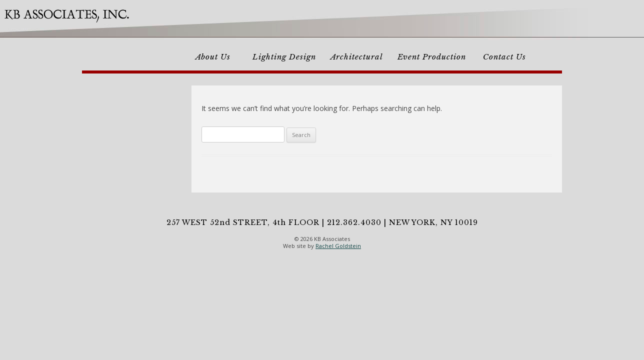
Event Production (432, 57)
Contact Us (504, 57)
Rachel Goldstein (338, 246)
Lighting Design (284, 57)
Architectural (357, 57)
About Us (213, 57)
